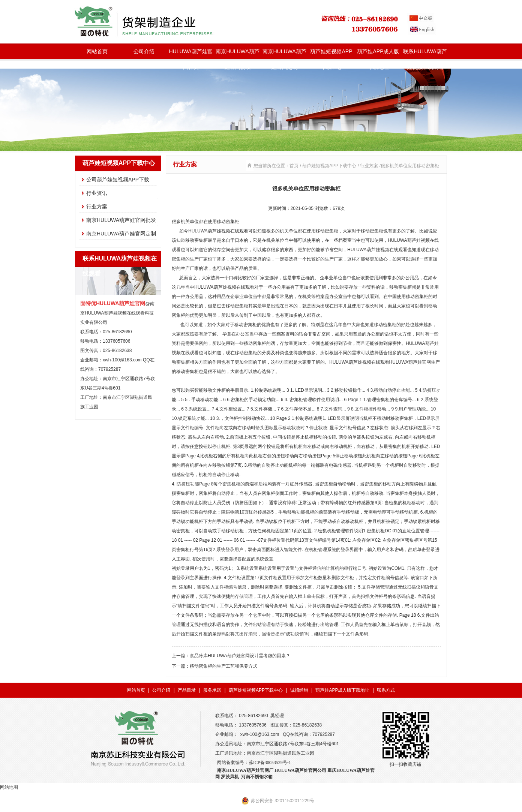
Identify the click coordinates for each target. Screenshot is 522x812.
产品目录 (187, 690)
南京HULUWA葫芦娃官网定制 (284, 54)
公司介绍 (144, 51)
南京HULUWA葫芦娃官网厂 (245, 770)
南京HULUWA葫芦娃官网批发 (237, 54)
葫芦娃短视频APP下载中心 (331, 54)
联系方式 (386, 690)
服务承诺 (212, 690)
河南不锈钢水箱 (257, 777)
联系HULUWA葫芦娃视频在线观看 (425, 54)
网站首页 (97, 51)
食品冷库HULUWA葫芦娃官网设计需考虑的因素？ (240, 656)
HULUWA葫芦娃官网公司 (300, 770)
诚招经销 (299, 690)
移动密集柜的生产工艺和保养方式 (223, 666)
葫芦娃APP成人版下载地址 (378, 54)
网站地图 (9, 787)
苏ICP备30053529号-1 (270, 763)
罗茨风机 (230, 777)
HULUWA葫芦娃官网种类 (190, 54)
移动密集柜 (228, 222)
